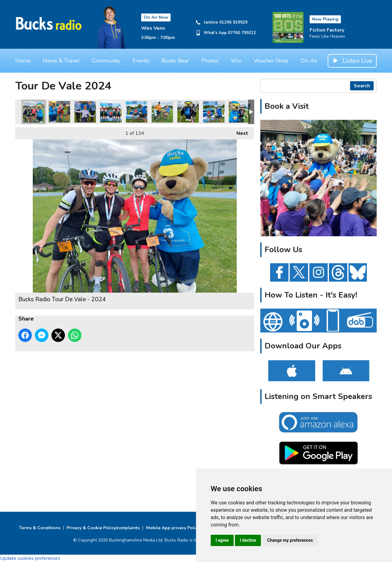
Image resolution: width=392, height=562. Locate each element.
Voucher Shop (271, 61)
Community (106, 61)
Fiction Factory (327, 30)
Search (362, 86)
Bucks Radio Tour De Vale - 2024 (34, 112)
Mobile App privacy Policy (173, 528)
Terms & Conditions (40, 528)
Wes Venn (153, 28)
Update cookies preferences (30, 558)
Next (239, 132)
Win (236, 61)
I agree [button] (222, 540)
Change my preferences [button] (290, 540)
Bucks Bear (175, 61)
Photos (210, 61)
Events (141, 61)
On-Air (309, 61)
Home (23, 61)
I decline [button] (248, 540)
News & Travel (61, 61)
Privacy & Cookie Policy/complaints (103, 528)
